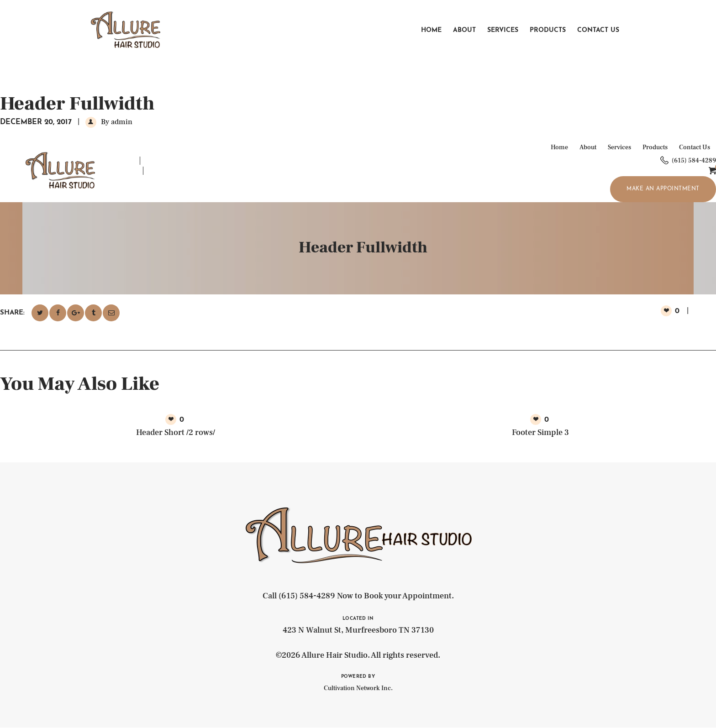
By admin (116, 122)
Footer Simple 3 (540, 432)
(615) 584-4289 (307, 596)
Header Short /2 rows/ (176, 432)
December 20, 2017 (36, 122)
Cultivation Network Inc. (358, 688)
